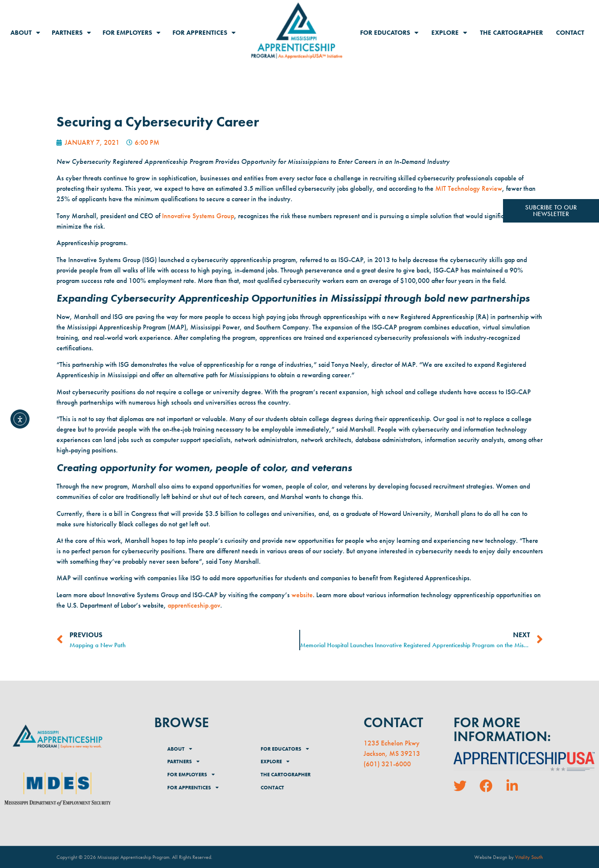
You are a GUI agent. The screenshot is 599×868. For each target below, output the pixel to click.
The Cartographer (511, 33)
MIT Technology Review (469, 188)
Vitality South (529, 857)
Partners (71, 33)
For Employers (131, 33)
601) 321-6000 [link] (388, 764)
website (302, 595)
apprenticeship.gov (194, 605)
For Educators (389, 33)
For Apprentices (204, 33)
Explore (449, 33)
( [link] (365, 764)
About (25, 33)
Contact (570, 33)
